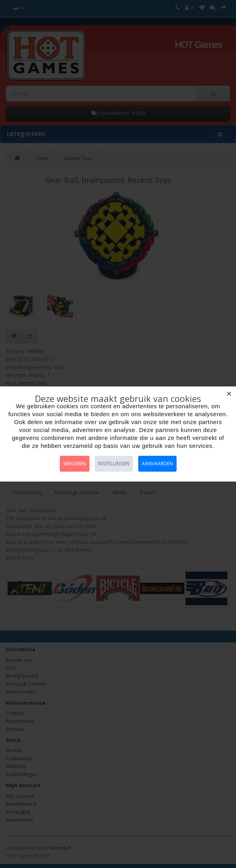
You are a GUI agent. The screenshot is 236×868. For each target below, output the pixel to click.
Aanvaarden (157, 464)
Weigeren (75, 464)
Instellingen (114, 464)
